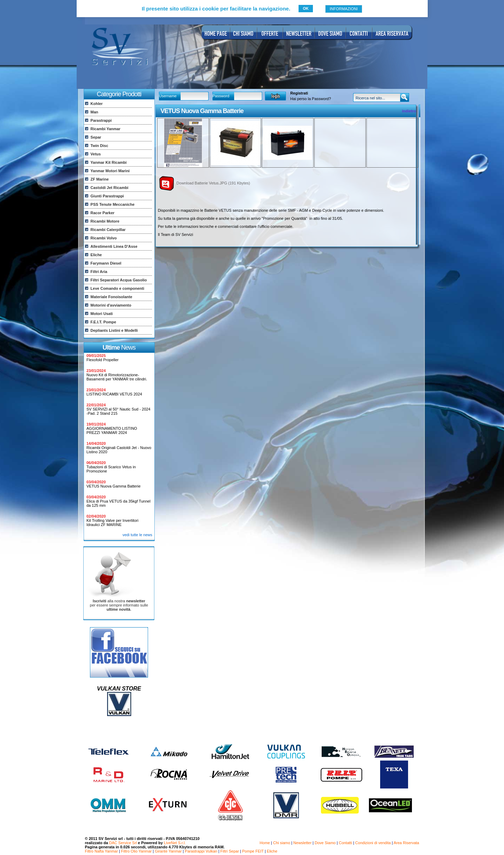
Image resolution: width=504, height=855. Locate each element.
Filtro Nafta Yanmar (101, 851)
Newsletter (302, 843)
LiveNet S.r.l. (175, 843)
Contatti (345, 843)
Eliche (272, 851)
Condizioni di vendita (373, 843)
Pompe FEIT (253, 851)
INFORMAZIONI (344, 9)
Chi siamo (282, 843)
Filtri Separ (230, 851)
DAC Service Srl (123, 843)
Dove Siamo (325, 843)
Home (265, 843)
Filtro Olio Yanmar (136, 851)
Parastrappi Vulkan (201, 851)
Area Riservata (407, 843)
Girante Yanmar (168, 851)
